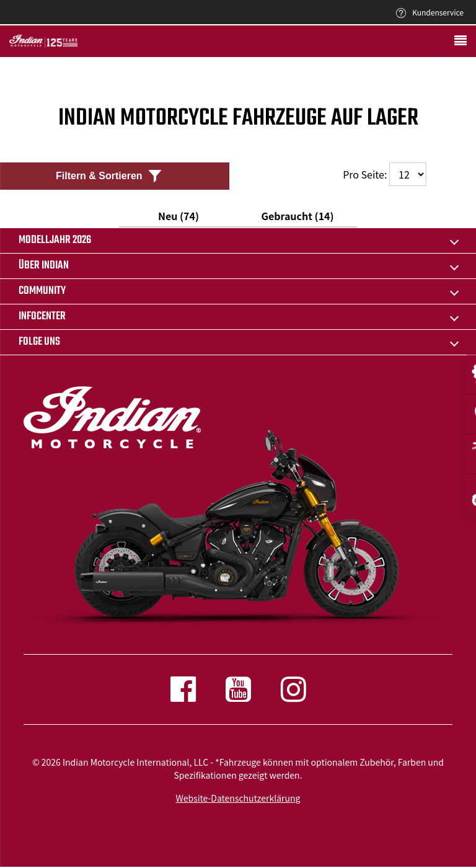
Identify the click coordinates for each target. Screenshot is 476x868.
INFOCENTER (42, 317)
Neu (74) (178, 216)
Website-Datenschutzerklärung (238, 798)
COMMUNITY (42, 291)
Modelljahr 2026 (55, 240)
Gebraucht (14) (297, 216)
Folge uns (39, 342)
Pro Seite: (385, 174)
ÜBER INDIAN (44, 266)
